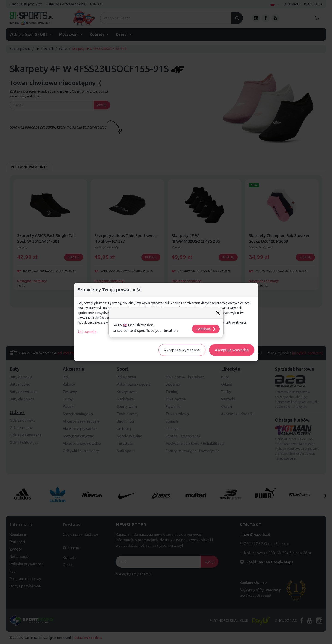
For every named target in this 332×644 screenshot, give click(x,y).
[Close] (218, 313)
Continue (206, 329)
